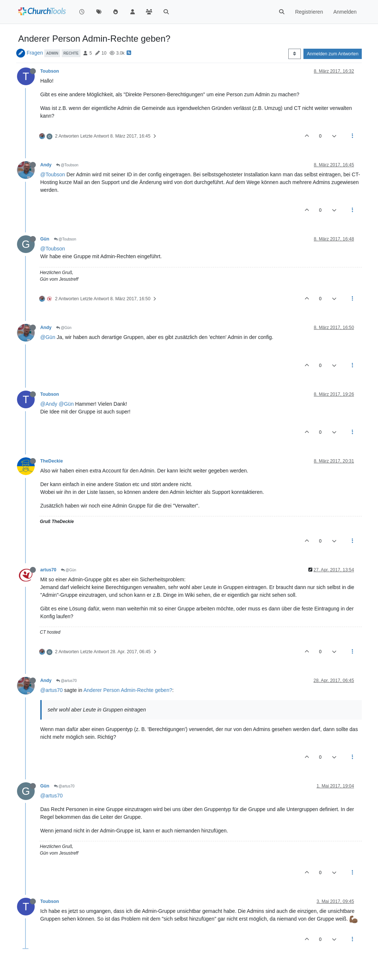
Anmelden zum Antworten (333, 54)
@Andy (49, 404)
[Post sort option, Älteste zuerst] (294, 54)
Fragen (35, 53)
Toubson (50, 71)
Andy (46, 165)
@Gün (64, 328)
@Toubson (67, 165)
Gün (45, 239)
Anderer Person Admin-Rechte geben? (128, 690)
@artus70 (66, 681)
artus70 (48, 570)
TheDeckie (51, 461)
